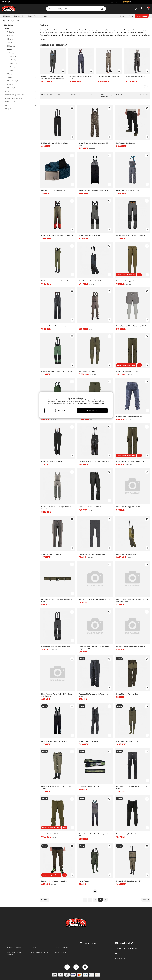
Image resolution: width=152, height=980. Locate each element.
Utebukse (13, 56)
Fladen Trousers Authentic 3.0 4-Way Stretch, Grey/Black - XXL (95, 648)
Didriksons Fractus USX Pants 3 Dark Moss (57, 371)
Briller (20, 105)
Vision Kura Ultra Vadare (87, 326)
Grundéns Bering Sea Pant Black (127, 834)
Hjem (5, 21)
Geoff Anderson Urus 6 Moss (126, 554)
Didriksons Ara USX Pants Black (90, 507)
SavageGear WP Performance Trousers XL (131, 647)
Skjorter (10, 39)
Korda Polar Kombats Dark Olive (127, 371)
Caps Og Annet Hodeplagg (20, 98)
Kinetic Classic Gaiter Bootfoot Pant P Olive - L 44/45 (57, 787)
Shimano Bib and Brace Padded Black (54, 741)
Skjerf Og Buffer (21, 88)
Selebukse (13, 60)
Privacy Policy (83, 403)
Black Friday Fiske (121, 958)
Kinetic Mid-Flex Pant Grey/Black (128, 694)
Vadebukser (14, 53)
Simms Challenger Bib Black (89, 741)
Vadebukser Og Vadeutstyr (20, 95)
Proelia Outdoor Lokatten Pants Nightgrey (131, 416)
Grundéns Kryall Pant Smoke (51, 554)
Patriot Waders (84, 881)
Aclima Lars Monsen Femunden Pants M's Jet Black (132, 787)
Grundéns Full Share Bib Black (52, 462)
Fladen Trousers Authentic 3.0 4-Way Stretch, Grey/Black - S (57, 695)
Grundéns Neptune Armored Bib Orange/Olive (57, 236)
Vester (21, 77)
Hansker (10, 84)
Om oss (33, 947)
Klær (20, 21)
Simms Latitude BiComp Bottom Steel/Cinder (132, 326)
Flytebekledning (20, 102)
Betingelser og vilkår (14, 947)
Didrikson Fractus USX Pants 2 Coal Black (56, 647)
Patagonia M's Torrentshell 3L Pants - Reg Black (94, 695)
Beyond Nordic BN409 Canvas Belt (54, 190)
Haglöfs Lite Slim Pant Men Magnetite (92, 554)
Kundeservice (113, 2)
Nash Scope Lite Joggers (88, 371)
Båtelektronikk (19, 16)
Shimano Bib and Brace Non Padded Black (94, 190)
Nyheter (122, 16)
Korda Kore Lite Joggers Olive (127, 281)
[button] (134, 2)
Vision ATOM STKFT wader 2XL (109, 76)
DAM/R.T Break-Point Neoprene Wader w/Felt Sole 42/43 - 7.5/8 (53, 77)
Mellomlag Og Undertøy (21, 81)
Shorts (10, 74)
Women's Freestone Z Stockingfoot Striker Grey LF (56, 508)
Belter (12, 70)
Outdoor (44, 16)
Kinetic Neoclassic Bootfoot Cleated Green (56, 281)
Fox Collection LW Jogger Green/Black (55, 881)
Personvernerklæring (61, 947)
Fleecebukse (14, 67)
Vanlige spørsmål (60, 952)
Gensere (21, 35)
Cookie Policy (99, 403)
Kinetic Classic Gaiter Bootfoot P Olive (129, 881)
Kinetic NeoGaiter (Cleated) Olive (128, 741)
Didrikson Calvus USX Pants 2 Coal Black (131, 236)
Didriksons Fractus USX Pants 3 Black (55, 143)
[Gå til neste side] (146, 900)
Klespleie (8, 109)
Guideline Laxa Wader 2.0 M (135, 76)
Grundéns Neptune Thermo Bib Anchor (55, 326)
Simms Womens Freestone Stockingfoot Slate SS (95, 835)
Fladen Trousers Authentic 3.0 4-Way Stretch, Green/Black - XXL (132, 600)
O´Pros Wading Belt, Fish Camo (90, 786)
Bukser (21, 49)
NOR (9, 2)
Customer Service (90, 943)
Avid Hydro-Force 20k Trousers (52, 834)
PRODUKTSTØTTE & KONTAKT (14, 953)
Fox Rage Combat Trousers (126, 143)
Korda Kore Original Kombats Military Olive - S (95, 599)
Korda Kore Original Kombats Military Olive (131, 462)
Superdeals (142, 16)
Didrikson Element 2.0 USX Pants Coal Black (94, 462)
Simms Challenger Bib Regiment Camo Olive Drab (94, 144)
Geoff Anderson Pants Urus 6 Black (91, 281)
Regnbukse (13, 63)
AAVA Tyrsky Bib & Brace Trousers (128, 190)
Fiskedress (11, 46)
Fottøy (20, 91)
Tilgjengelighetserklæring (39, 952)
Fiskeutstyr (7, 16)
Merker (131, 16)
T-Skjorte (11, 32)
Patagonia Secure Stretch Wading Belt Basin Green (57, 600)
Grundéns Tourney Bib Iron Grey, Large (81, 77)
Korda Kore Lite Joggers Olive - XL (128, 507)
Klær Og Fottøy (33, 16)
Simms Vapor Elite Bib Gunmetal (90, 236)
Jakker (21, 42)
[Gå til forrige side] (44, 900)
